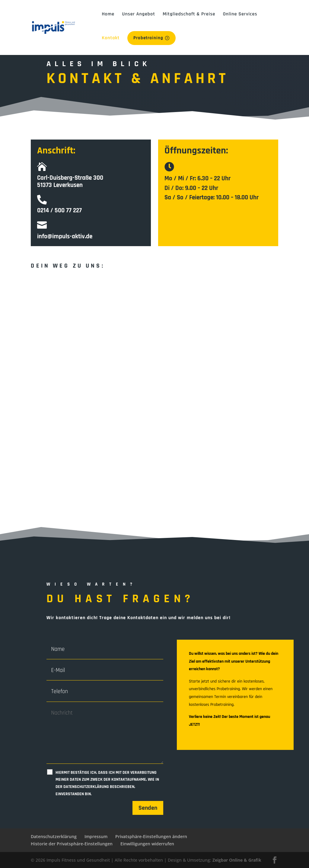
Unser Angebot (138, 14)
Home (108, 14)
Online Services (240, 14)
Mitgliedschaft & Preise (189, 14)
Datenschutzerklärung (54, 836)
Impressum (96, 836)
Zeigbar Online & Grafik (237, 860)
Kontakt (111, 38)
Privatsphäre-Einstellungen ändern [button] (151, 836)
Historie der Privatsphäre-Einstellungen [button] (72, 844)
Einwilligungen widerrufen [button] (147, 844)
